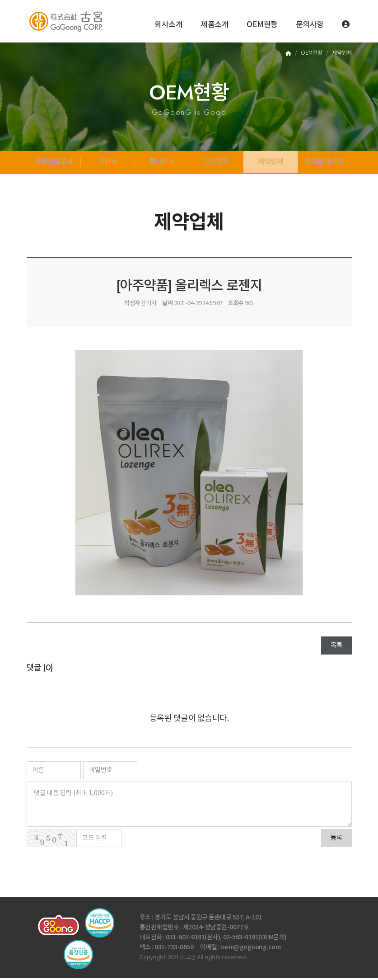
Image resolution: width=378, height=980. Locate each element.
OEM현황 (262, 25)
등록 (336, 840)
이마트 (108, 163)
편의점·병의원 (325, 163)
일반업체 (216, 163)
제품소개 (215, 25)
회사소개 (168, 25)
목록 (336, 647)
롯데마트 (162, 163)
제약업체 (270, 163)
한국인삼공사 (54, 163)
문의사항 (310, 25)
